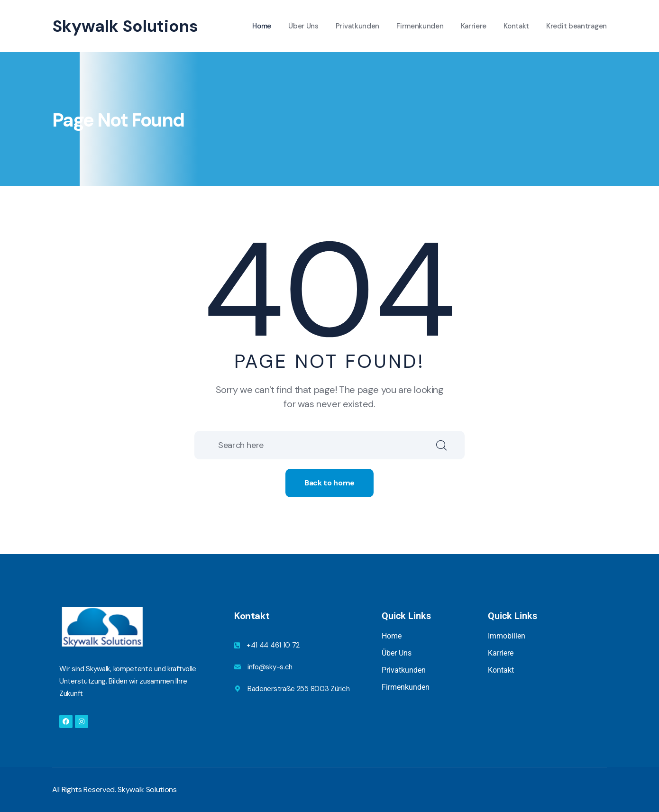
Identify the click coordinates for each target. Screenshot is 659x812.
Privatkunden (357, 26)
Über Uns (303, 26)
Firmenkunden (420, 26)
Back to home (329, 483)
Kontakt (516, 26)
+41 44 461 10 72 (273, 645)
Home (262, 26)
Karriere (474, 26)
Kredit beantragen (577, 26)
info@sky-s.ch (270, 667)
